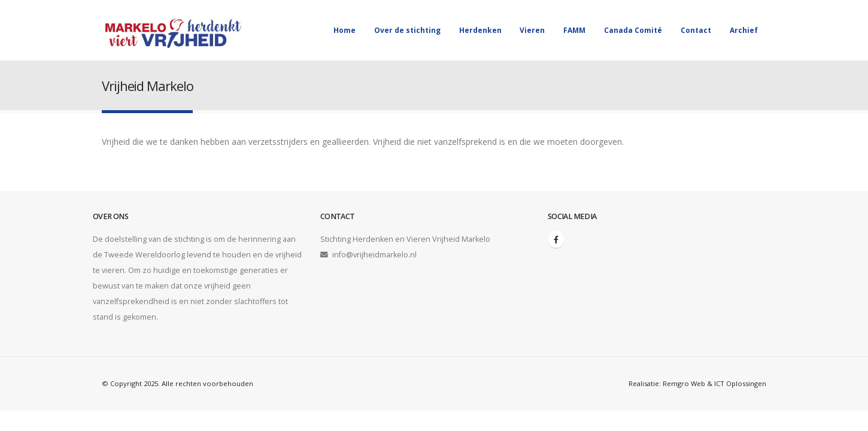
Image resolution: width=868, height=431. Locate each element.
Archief (744, 30)
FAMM (574, 30)
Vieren (532, 30)
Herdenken (480, 30)
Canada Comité (633, 30)
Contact (696, 30)
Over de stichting (407, 30)
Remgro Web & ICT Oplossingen (714, 383)
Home (345, 30)
